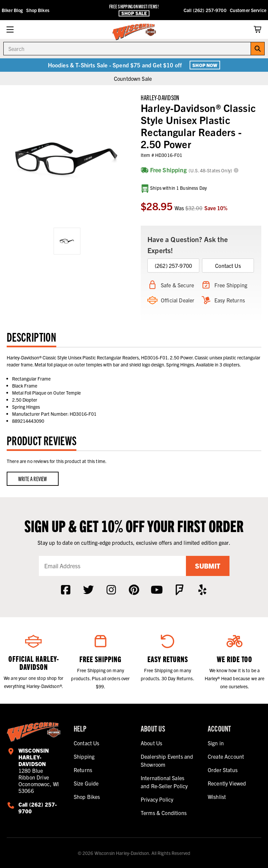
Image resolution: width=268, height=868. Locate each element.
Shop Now (205, 65)
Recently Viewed (227, 783)
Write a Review (33, 479)
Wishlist (217, 797)
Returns (83, 770)
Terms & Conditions (164, 813)
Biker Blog (12, 10)
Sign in (216, 743)
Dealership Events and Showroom (167, 760)
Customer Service (248, 10)
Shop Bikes (38, 10)
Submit (208, 566)
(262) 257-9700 (173, 266)
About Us (151, 743)
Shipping (84, 756)
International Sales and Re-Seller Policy (164, 782)
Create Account (226, 756)
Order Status (223, 770)
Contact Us (228, 266)
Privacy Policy (157, 799)
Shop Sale (134, 13)
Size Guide (86, 783)
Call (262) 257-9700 (205, 10)
